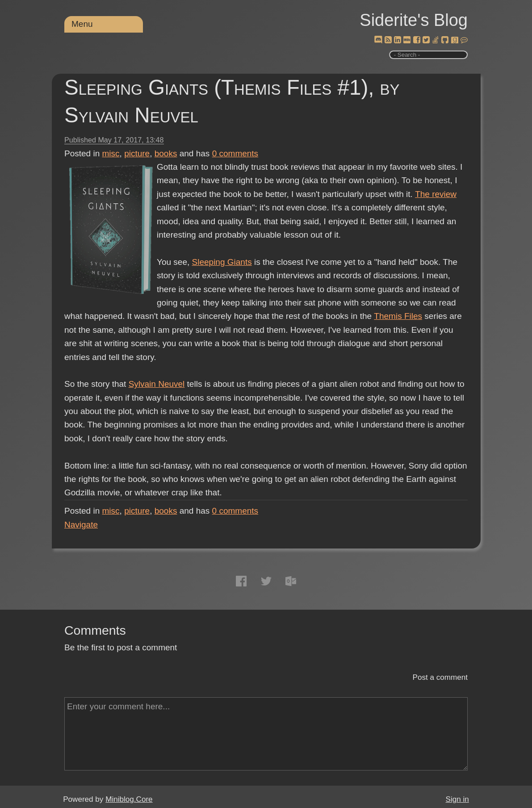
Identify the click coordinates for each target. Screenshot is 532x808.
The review (436, 194)
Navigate (81, 525)
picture (137, 153)
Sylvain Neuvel (157, 384)
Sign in (457, 799)
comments (235, 153)
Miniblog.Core (129, 799)
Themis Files (398, 316)
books (166, 153)
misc (111, 153)
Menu (82, 24)
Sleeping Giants (222, 262)
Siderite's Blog (414, 20)
